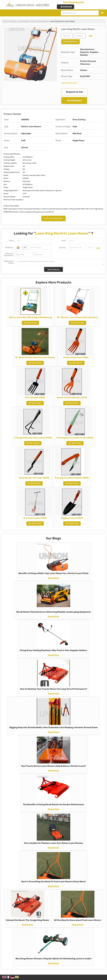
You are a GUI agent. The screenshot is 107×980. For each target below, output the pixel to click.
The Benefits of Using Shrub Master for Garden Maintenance (53, 804)
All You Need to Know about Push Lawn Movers (78, 920)
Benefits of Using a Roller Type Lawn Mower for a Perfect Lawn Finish (53, 573)
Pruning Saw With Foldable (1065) (72, 478)
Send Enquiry (75, 100)
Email (63, 241)
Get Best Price (71, 42)
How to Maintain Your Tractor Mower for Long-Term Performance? (53, 689)
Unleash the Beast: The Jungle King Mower (28, 920)
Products (13, 21)
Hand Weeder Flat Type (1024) (34, 478)
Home (5, 21)
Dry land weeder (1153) (35, 518)
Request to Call (74, 92)
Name (11, 241)
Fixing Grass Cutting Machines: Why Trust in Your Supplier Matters (54, 650)
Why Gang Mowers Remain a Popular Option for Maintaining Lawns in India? (53, 959)
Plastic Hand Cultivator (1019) (72, 398)
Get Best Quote (31, 323)
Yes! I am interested (53, 218)
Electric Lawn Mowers (40, 21)
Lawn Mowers (24, 21)
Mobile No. (9, 248)
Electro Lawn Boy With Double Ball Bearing (30, 317)
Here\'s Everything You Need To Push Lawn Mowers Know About (53, 882)
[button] (74, 2)
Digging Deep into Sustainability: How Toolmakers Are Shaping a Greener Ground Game (53, 727)
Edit (91, 36)
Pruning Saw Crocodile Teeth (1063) (75, 438)
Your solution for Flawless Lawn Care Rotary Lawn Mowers (53, 843)
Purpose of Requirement (9, 254)
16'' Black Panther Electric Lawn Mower (35, 357)
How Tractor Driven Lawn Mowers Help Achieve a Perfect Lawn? (54, 766)
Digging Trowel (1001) (72, 518)
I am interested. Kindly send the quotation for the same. (59, 262)
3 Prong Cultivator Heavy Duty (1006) (33, 438)
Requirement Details (9, 262)
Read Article (53, 578)
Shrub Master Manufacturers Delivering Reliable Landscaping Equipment (53, 612)
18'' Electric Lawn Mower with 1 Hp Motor (77, 317)
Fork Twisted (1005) (35, 398)
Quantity (62, 248)
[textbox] (80, 36)
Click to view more (69, 83)
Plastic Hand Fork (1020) (76, 357)
